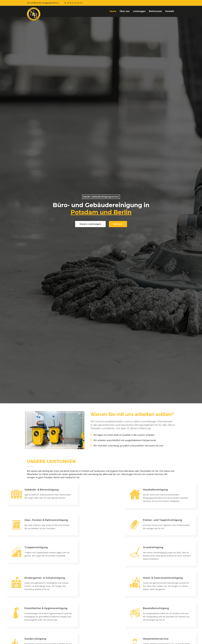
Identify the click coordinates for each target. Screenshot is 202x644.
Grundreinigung (191, 547)
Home (113, 11)
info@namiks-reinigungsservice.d (44, 3)
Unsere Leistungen (90, 224)
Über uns (125, 11)
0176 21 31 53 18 (75, 3)
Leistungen (139, 11)
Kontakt (170, 11)
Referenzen (155, 11)
